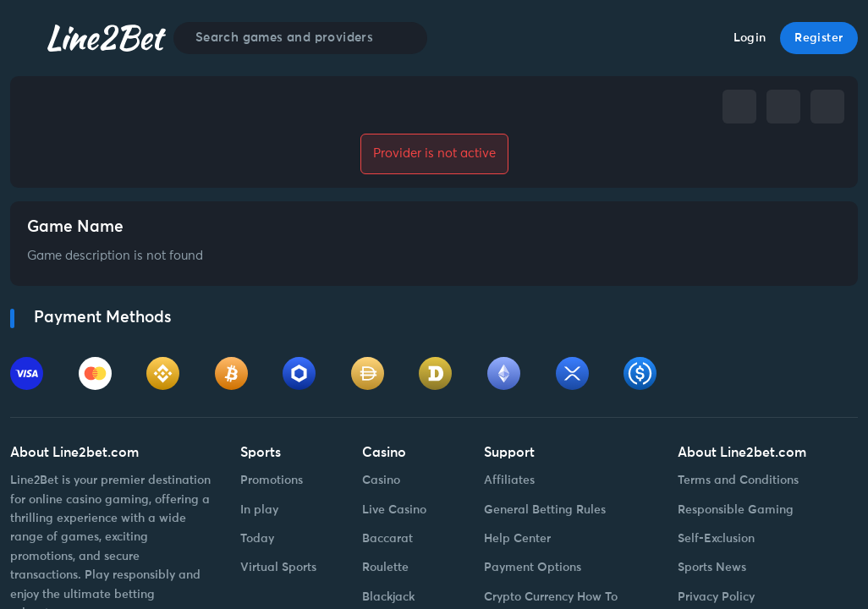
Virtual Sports (278, 568)
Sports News (712, 568)
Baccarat (387, 539)
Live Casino (394, 510)
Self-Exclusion (716, 539)
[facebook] (739, 107)
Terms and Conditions (738, 480)
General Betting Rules (545, 510)
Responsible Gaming (736, 510)
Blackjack (388, 597)
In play (259, 510)
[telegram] (783, 107)
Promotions (272, 480)
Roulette (385, 568)
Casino (381, 480)
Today (257, 539)
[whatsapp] (827, 107)
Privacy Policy (716, 597)
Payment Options (533, 568)
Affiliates (509, 480)
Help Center (517, 539)
